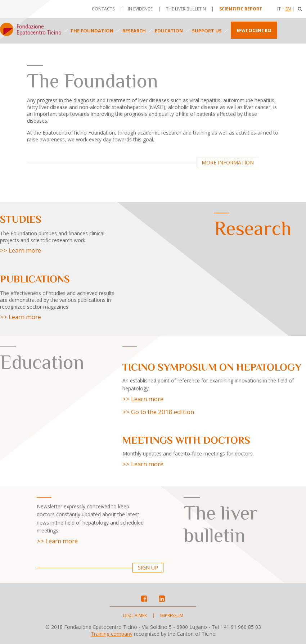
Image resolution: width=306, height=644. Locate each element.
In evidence (140, 9)
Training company (112, 634)
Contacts (103, 9)
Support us (207, 31)
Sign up (148, 568)
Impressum (172, 615)
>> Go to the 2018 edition (158, 412)
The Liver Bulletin (186, 9)
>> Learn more (21, 250)
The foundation (92, 31)
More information (228, 162)
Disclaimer (135, 615)
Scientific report (241, 9)
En (288, 9)
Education (169, 31)
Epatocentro (254, 30)
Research (134, 31)
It (279, 9)
